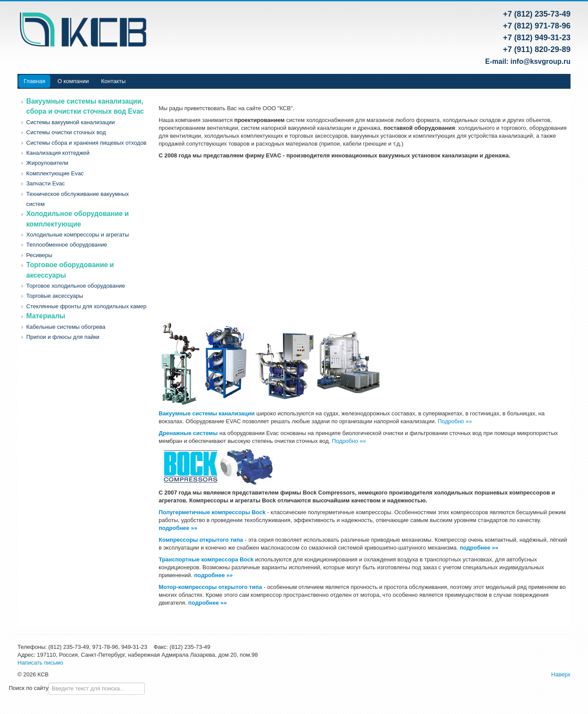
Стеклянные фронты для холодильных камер (86, 306)
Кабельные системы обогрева (66, 327)
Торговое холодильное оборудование (76, 286)
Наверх (561, 674)
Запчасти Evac (45, 183)
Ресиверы (39, 255)
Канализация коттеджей (58, 153)
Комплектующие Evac (55, 173)
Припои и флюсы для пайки (63, 337)
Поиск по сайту (29, 688)
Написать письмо (40, 663)
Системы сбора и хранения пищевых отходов (86, 143)
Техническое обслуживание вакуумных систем (78, 199)
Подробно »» (455, 421)
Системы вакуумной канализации (71, 122)
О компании (73, 81)
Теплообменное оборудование (67, 245)
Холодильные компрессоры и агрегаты (78, 235)
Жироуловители (47, 163)
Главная (34, 81)
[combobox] (97, 689)
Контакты (113, 81)
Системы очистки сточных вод (66, 132)
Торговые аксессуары (55, 296)
